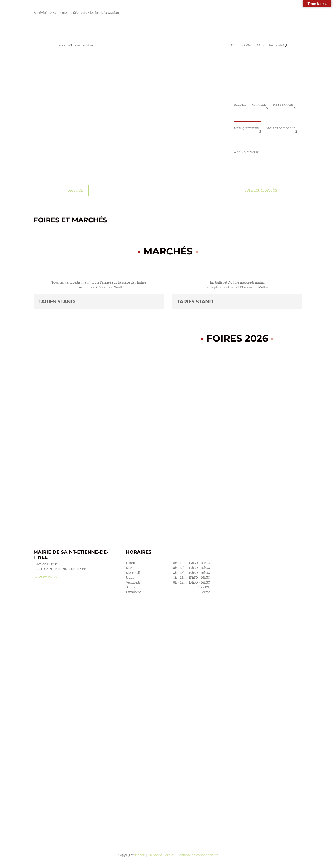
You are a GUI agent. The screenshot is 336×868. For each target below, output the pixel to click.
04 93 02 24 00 (45, 578)
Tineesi (140, 855)
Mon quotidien (242, 46)
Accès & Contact (247, 152)
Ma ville (64, 46)
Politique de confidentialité (198, 855)
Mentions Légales (161, 855)
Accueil (240, 105)
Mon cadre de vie (270, 46)
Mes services (84, 46)
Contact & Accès (260, 190)
